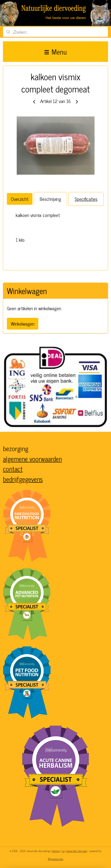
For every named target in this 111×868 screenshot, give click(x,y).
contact (13, 469)
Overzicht (20, 199)
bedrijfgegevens (23, 479)
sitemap (56, 851)
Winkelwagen (23, 324)
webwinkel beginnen (77, 851)
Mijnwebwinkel (56, 859)
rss (63, 851)
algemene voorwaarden (32, 459)
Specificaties (86, 199)
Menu (56, 51)
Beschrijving (50, 199)
